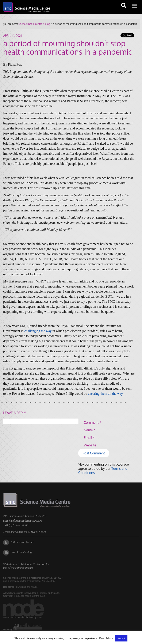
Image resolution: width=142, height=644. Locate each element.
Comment (93, 422)
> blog (46, 24)
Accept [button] (121, 638)
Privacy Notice (38, 538)
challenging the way (38, 331)
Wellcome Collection (33, 571)
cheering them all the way (105, 394)
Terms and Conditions (15, 538)
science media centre (30, 24)
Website (90, 445)
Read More (106, 638)
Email (89, 438)
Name (90, 430)
